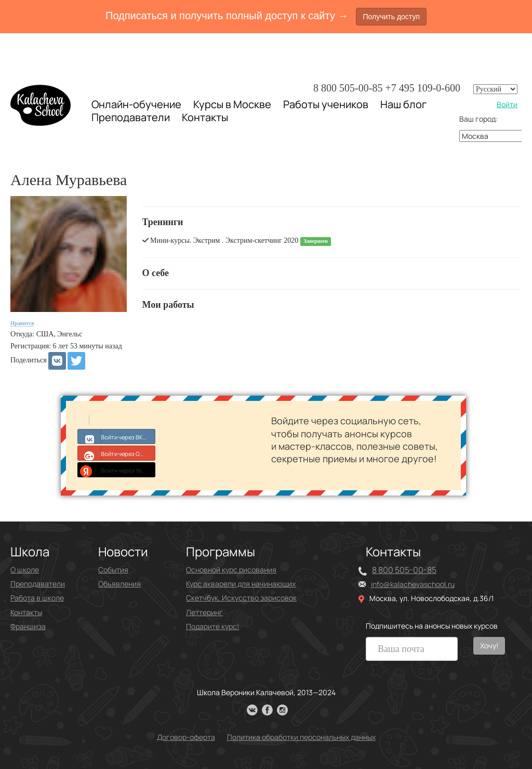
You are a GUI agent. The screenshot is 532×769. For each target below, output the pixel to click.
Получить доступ (391, 17)
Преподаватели (131, 117)
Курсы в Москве (232, 105)
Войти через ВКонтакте (117, 436)
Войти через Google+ (117, 453)
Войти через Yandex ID (117, 470)
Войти (507, 104)
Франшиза (28, 626)
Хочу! (489, 646)
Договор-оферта (186, 737)
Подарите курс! (212, 626)
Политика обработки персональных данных (301, 737)
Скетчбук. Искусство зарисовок (241, 598)
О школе (25, 570)
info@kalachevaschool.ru (413, 584)
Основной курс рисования (231, 570)
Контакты (205, 118)
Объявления (119, 584)
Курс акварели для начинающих (241, 584)
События (113, 570)
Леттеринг (204, 612)
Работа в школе (37, 598)
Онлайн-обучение (136, 104)
